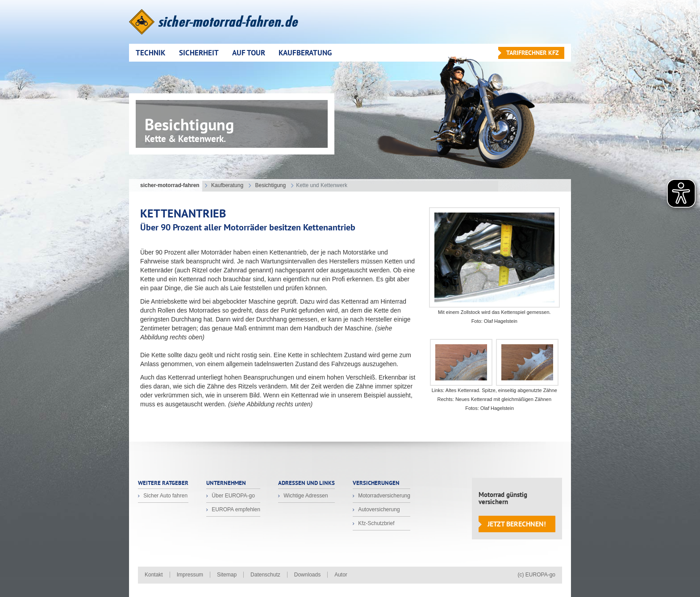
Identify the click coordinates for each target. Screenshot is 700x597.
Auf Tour (249, 53)
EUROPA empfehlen (235, 509)
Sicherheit (199, 53)
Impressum (190, 575)
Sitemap (227, 575)
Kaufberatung (305, 53)
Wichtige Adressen (305, 496)
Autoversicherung (378, 509)
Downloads (307, 575)
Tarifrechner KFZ (533, 53)
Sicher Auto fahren (165, 496)
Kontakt (154, 575)
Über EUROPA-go (233, 496)
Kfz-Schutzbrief (376, 523)
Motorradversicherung (383, 496)
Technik (151, 53)
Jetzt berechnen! (517, 524)
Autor (341, 575)
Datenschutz (265, 575)
